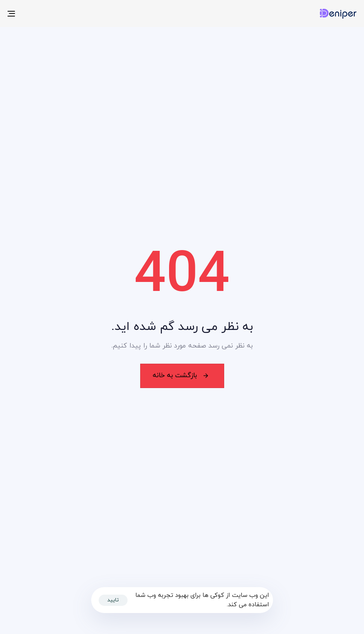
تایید (113, 600)
